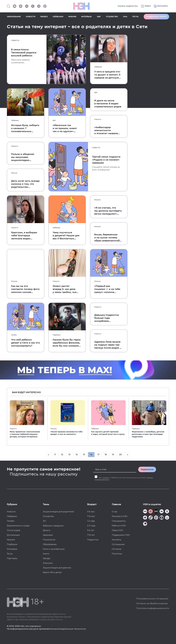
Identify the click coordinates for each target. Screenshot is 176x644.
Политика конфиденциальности (153, 608)
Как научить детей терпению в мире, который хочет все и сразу (108, 433)
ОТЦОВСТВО (112, 17)
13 (69, 455)
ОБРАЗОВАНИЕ (14, 17)
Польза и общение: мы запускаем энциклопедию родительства (23, 157)
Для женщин (13, 535)
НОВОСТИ (31, 17)
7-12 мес (91, 516)
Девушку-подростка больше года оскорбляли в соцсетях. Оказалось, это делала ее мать (108, 318)
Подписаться (147, 469)
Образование (50, 544)
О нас (115, 512)
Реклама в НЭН (120, 516)
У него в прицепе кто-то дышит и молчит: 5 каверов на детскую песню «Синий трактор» (107, 75)
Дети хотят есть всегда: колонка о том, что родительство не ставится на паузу (26, 184)
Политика (117, 554)
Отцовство (48, 516)
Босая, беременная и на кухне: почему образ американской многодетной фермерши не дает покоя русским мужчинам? (107, 238)
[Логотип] (81, 6)
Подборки (57, 335)
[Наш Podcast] (167, 518)
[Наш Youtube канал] (15, 6)
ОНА (125, 17)
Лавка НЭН (117, 530)
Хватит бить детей (52, 572)
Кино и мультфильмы (54, 549)
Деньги (47, 530)
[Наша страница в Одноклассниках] (33, 6)
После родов (14, 530)
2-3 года (91, 526)
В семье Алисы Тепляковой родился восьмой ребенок (24, 53)
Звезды (47, 558)
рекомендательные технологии (70, 629)
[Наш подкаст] (145, 524)
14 (77, 455)
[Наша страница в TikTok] (151, 518)
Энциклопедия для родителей (58, 512)
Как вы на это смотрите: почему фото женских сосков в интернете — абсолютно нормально (25, 289)
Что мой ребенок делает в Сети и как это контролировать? (26, 343)
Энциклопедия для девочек (57, 568)
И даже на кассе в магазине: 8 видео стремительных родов (108, 104)
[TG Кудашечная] (151, 512)
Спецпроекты (119, 521)
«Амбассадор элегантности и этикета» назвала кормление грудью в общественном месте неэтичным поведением (109, 130)
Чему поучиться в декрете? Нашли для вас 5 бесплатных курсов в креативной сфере (66, 236)
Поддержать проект (156, 17)
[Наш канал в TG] (145, 512)
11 (55, 455)
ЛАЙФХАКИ (58, 17)
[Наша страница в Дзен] (21, 6)
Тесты (10, 554)
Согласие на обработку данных (152, 603)
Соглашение (118, 544)
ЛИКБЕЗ (44, 17)
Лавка (146, 6)
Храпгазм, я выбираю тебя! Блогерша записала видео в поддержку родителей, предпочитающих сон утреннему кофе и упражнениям (24, 236)
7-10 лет (91, 535)
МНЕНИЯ (72, 17)
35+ (45, 521)
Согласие (117, 549)
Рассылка (161, 6)
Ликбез (14, 335)
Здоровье (48, 535)
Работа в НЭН (119, 526)
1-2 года (91, 521)
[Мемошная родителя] (156, 512)
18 (106, 455)
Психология (49, 540)
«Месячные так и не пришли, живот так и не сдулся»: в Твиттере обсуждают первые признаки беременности (66, 128)
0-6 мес (91, 512)
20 (121, 455)
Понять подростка (128, 6)
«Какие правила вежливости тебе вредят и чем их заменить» (66, 433)
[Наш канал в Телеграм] (39, 6)
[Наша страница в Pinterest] (45, 6)
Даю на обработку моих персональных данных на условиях (124, 479)
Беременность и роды (18, 526)
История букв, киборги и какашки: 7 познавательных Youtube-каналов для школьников (25, 128)
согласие (106, 478)
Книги (46, 554)
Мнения (14, 173)
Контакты (117, 540)
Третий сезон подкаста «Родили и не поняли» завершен (106, 160)
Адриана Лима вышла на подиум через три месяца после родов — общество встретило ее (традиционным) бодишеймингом (109, 345)
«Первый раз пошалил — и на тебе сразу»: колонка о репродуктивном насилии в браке (107, 289)
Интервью (12, 549)
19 (113, 455)
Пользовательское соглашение (152, 599)
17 (98, 455)
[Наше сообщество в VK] (27, 6)
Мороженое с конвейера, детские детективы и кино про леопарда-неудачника (148, 434)
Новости (15, 40)
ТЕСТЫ (135, 17)
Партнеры (12, 558)
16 (91, 455)
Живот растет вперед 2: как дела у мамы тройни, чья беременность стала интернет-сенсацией (65, 289)
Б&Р (99, 17)
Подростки (93, 540)
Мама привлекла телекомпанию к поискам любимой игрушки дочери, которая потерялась (25, 434)
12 (62, 455)
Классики (48, 563)
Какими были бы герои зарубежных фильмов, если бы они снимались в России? (67, 343)
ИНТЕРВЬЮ (86, 17)
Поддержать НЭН (121, 535)
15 (84, 455)
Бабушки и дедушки (53, 526)
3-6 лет (91, 530)
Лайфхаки (98, 67)
